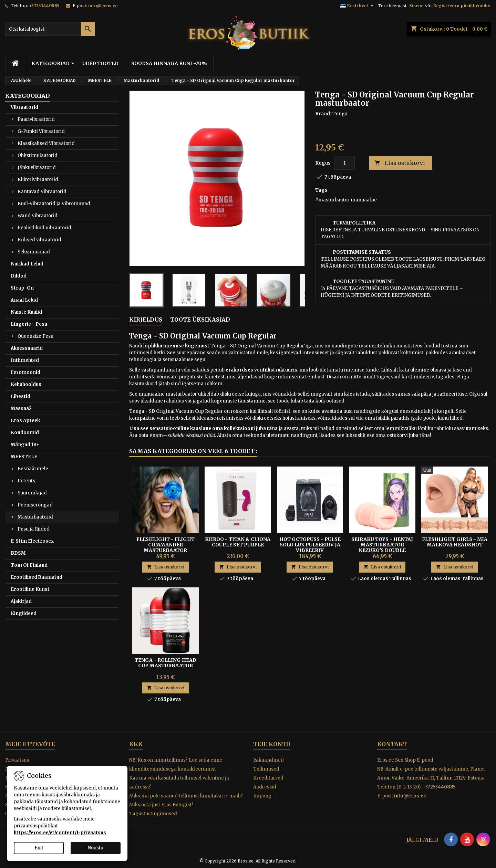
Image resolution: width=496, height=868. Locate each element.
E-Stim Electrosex (32, 541)
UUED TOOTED (100, 63)
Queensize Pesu (35, 336)
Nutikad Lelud (27, 264)
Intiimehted (25, 360)
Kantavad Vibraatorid (42, 192)
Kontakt (392, 744)
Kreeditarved (268, 778)
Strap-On (22, 288)
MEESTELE (24, 457)
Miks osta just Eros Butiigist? (161, 805)
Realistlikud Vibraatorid (44, 228)
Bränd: (323, 114)
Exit (39, 848)
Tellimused (266, 769)
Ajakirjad (21, 601)
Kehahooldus (26, 384)
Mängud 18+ (25, 445)
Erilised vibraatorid (39, 240)
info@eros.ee (103, 6)
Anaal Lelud (24, 300)
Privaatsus (17, 760)
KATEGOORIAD (50, 63)
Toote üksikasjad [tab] (200, 320)
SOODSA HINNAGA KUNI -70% (169, 63)
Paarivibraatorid (36, 119)
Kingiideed (24, 613)
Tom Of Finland (29, 565)
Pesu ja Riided (34, 529)
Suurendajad (32, 493)
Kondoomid (25, 433)
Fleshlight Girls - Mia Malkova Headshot (455, 542)
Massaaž (21, 409)
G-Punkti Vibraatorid (41, 131)
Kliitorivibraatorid (38, 180)
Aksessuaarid (27, 348)
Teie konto (272, 744)
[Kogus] (344, 163)
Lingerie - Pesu (29, 324)
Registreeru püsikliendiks (462, 6)
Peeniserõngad (35, 505)
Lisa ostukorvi (400, 163)
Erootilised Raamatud (37, 577)
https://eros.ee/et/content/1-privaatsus (60, 833)
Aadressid (265, 787)
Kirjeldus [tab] (146, 320)
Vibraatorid (24, 107)
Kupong (262, 796)
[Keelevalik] (358, 6)
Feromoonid (25, 372)
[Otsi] (50, 29)
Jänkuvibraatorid (37, 168)
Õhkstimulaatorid (38, 155)
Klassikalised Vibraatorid (46, 143)
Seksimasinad (34, 252)
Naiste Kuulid (26, 312)
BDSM (18, 553)
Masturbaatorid (35, 517)
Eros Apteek (25, 421)
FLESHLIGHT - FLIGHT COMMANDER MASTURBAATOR (166, 545)
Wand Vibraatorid (38, 216)
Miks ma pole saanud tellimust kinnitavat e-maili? (186, 796)
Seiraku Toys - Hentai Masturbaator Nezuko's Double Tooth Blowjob (382, 547)
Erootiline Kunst (30, 589)
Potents (26, 481)
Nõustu (96, 848)
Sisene (416, 6)
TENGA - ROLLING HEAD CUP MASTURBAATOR (166, 663)
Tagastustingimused (153, 814)
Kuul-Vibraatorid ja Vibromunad (54, 204)
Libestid (20, 396)
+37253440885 (44, 6)
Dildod (19, 276)
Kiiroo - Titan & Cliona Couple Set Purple (238, 542)
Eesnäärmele (33, 469)
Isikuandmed (268, 760)
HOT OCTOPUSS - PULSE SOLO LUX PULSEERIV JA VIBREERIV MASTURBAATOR (310, 547)
